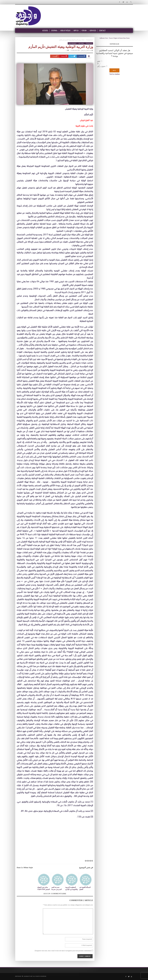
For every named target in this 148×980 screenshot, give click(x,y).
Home (83, 40)
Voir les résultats (115, 74)
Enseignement (90, 40)
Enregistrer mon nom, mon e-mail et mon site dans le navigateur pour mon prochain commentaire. (63, 951)
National (81, 43)
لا (98, 63)
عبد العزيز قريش (86, 50)
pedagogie (89, 43)
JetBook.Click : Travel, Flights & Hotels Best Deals (115, 38)
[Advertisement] (55, 843)
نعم (99, 61)
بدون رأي (101, 66)
